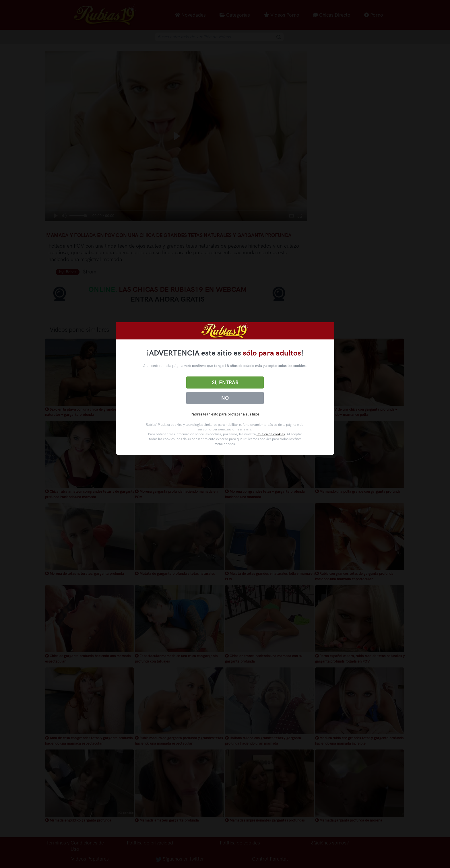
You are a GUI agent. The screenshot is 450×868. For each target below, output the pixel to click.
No (225, 398)
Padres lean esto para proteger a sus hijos (225, 414)
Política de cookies (271, 434)
